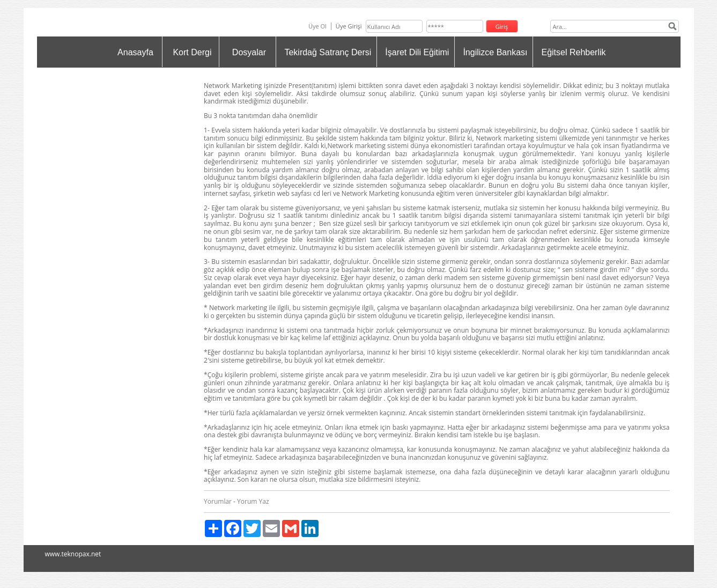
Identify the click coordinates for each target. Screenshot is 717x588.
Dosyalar (249, 52)
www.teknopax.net (73, 554)
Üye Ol (317, 26)
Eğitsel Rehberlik (573, 52)
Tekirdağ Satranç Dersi (328, 52)
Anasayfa (135, 52)
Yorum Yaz (253, 501)
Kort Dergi (192, 52)
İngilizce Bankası (495, 52)
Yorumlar (218, 501)
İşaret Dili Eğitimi (417, 52)
